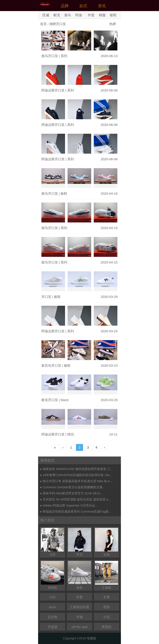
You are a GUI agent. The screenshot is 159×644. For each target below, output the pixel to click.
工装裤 (107, 575)
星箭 (107, 607)
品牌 (65, 6)
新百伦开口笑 (51, 366)
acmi (52, 607)
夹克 (79, 542)
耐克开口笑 (50, 400)
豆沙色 (52, 617)
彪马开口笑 (50, 56)
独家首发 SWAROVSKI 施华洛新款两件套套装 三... (78, 469)
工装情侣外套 (79, 607)
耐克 (57, 15)
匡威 (46, 15)
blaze (65, 400)
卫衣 (52, 542)
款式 (83, 6)
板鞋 (113, 15)
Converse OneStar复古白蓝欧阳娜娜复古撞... (74, 487)
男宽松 (107, 627)
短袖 (107, 542)
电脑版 (92, 638)
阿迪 (79, 15)
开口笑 (46, 297)
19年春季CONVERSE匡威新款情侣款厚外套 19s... (77, 475)
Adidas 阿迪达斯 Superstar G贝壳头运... (70, 505)
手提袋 (52, 627)
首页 (43, 24)
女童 (107, 597)
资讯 (102, 6)
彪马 (68, 15)
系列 (64, 56)
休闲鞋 (52, 575)
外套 (91, 15)
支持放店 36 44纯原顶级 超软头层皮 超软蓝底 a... (77, 499)
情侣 (71, 434)
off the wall (80, 627)
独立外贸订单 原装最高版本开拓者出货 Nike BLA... (78, 481)
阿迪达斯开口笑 (53, 90)
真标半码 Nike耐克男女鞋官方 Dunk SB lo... (73, 493)
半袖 (79, 617)
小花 (107, 617)
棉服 (102, 15)
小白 (52, 597)
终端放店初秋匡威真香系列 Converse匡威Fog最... (77, 512)
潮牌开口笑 (58, 24)
